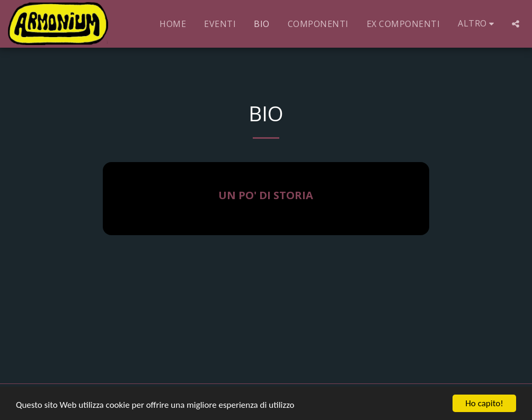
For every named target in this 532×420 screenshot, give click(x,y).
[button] (516, 24)
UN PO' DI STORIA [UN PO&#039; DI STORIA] (266, 195)
